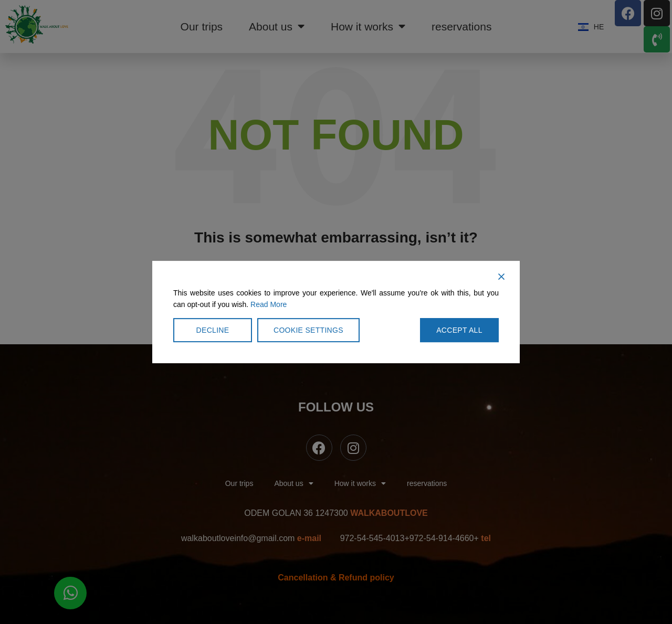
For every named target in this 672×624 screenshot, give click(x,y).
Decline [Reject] (213, 330)
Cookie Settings (308, 330)
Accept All (459, 330)
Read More (269, 304)
